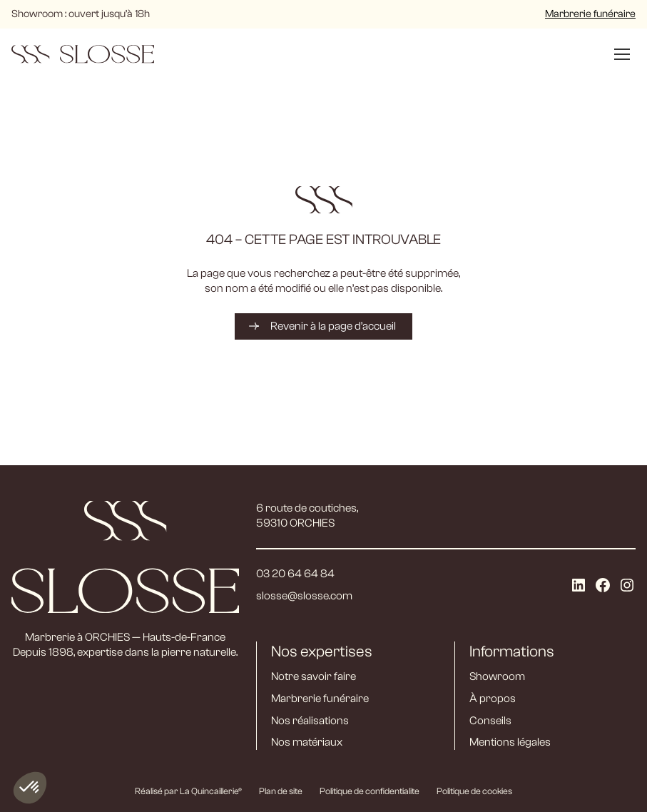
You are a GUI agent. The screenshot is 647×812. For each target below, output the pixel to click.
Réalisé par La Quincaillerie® (188, 791)
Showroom (497, 676)
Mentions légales (510, 742)
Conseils (490, 721)
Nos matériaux (307, 742)
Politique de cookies (474, 791)
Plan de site (281, 791)
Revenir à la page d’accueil (333, 326)
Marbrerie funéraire (590, 14)
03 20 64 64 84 (295, 574)
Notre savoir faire (314, 676)
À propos (493, 699)
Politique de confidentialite (370, 791)
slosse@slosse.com (304, 596)
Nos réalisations (310, 721)
